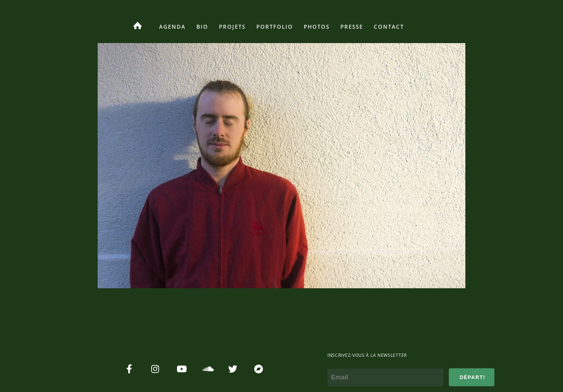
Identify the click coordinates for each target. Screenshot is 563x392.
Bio (202, 27)
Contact (389, 27)
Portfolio (275, 27)
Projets (232, 27)
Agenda (172, 27)
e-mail (336, 364)
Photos (317, 27)
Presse (352, 27)
